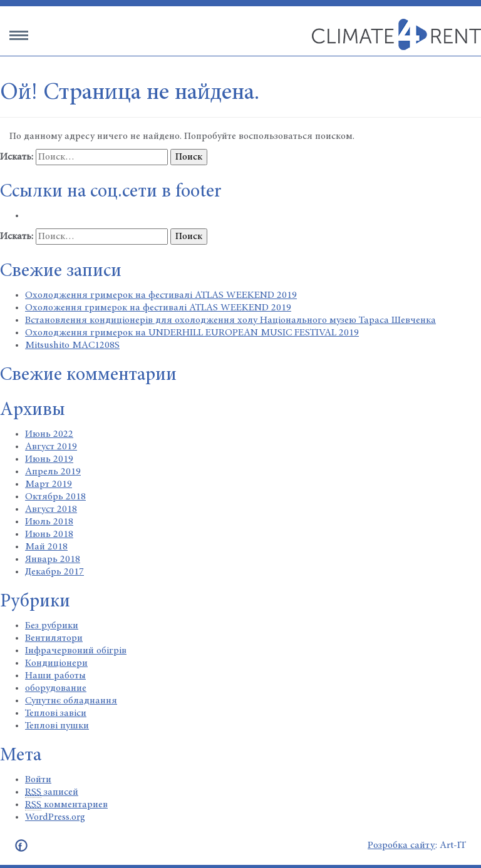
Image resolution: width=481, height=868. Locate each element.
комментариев (66, 805)
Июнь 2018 (49, 534)
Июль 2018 (49, 522)
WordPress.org (55, 817)
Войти (38, 780)
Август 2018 (51, 509)
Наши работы (55, 676)
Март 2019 (49, 484)
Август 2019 (51, 447)
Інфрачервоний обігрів (76, 651)
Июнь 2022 (49, 434)
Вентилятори (54, 638)
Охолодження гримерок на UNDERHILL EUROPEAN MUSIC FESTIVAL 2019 (192, 333)
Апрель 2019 (53, 472)
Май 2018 (46, 547)
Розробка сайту (401, 845)
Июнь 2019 (49, 459)
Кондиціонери (56, 663)
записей (52, 793)
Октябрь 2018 (55, 497)
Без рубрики (52, 626)
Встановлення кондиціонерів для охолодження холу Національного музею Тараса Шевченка (230, 320)
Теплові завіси (56, 713)
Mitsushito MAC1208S (72, 345)
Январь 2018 (53, 559)
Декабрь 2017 (54, 572)
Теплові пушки (57, 726)
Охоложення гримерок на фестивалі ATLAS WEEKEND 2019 (158, 308)
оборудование (56, 688)
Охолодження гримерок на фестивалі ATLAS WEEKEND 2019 (161, 295)
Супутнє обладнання (71, 701)
